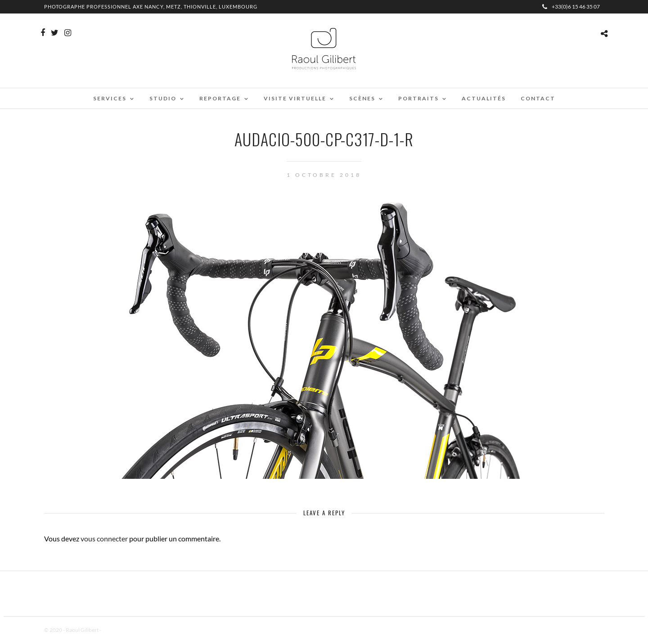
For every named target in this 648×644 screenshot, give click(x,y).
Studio (163, 98)
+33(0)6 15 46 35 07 (571, 7)
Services (110, 98)
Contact (538, 98)
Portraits (418, 98)
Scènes (362, 98)
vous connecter (104, 538)
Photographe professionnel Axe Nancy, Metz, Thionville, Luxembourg (151, 7)
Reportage (220, 98)
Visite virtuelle (295, 98)
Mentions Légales (122, 630)
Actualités (484, 98)
